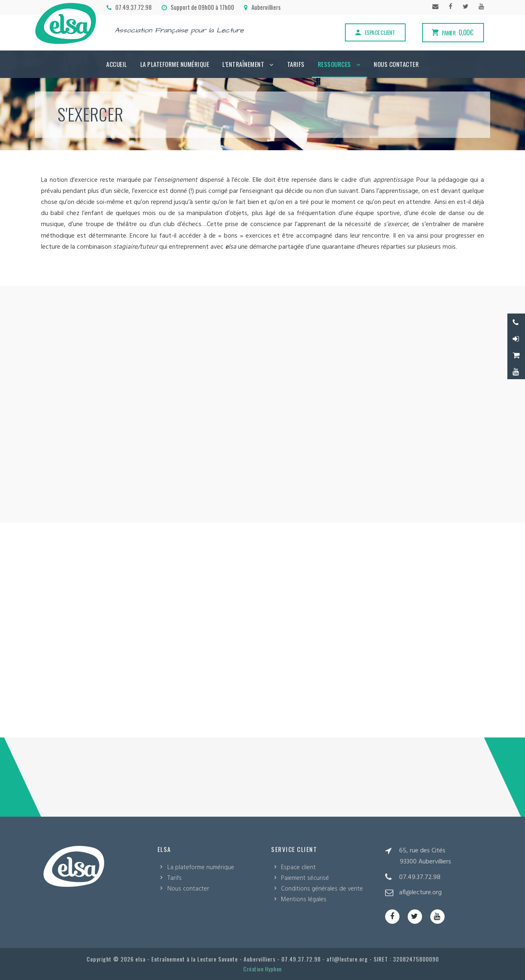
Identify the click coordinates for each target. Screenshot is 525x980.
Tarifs (296, 64)
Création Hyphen (262, 969)
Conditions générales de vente (322, 889)
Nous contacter (396, 64)
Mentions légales (304, 900)
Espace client (374, 32)
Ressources (334, 64)
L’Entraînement (243, 64)
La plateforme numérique (175, 64)
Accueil (117, 64)
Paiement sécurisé (305, 878)
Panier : (452, 32)
